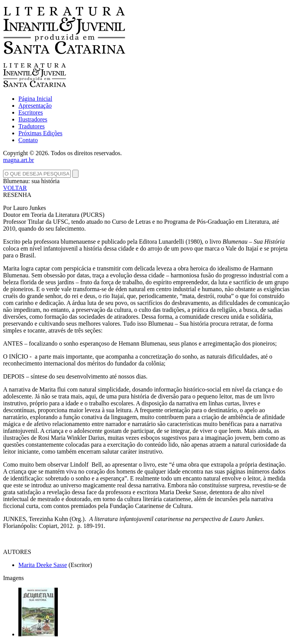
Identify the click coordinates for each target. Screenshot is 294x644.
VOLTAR (15, 188)
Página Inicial (35, 99)
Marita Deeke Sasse (43, 565)
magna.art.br (19, 160)
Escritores (31, 112)
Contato (28, 140)
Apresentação (35, 106)
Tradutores (32, 126)
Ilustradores (33, 119)
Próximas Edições (40, 133)
